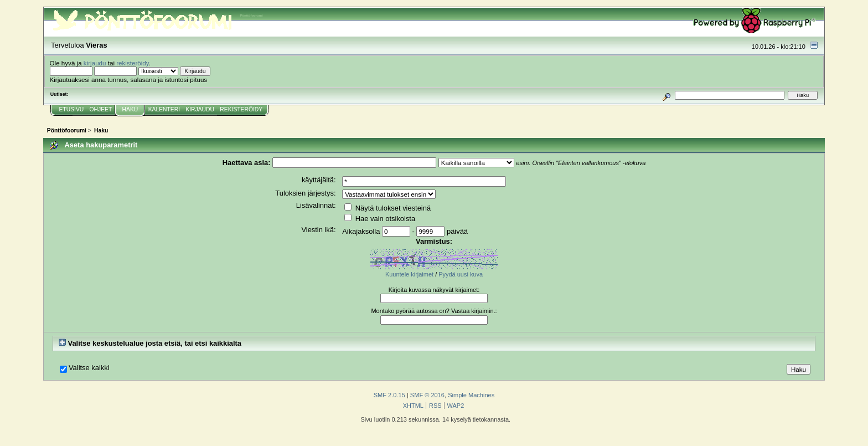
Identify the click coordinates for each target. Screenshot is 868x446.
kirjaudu (95, 63)
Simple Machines (471, 395)
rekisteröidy (133, 63)
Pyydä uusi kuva (461, 274)
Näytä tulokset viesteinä (387, 208)
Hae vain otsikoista (380, 219)
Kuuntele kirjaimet (409, 274)
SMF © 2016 (427, 395)
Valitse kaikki (89, 368)
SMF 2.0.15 (389, 395)
